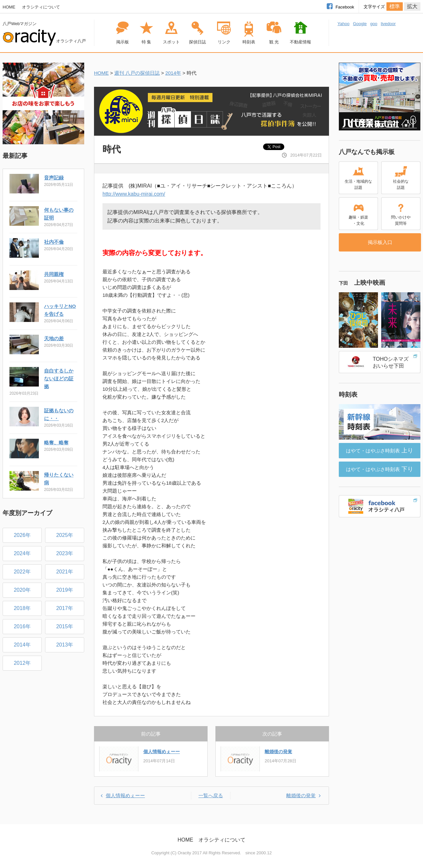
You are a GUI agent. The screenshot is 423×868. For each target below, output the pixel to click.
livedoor (388, 24)
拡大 (412, 6)
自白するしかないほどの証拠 (59, 379)
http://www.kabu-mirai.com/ (134, 194)
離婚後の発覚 (278, 752)
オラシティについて (41, 7)
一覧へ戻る (211, 795)
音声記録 (54, 178)
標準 (395, 6)
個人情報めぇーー (162, 752)
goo (374, 24)
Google (360, 24)
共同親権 (54, 274)
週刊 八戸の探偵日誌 (137, 73)
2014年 (173, 73)
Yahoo (344, 24)
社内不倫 (54, 242)
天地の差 (54, 338)
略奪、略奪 (56, 442)
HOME (9, 7)
